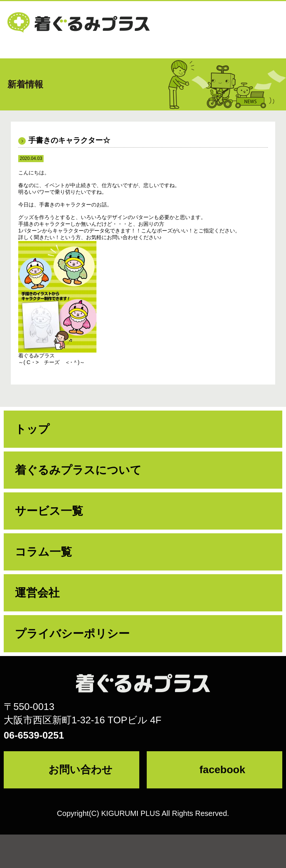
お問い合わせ (80, 770)
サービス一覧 (49, 511)
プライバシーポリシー (72, 634)
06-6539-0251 (34, 735)
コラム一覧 (43, 552)
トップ (32, 429)
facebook (223, 770)
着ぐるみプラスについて (78, 470)
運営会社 (37, 593)
